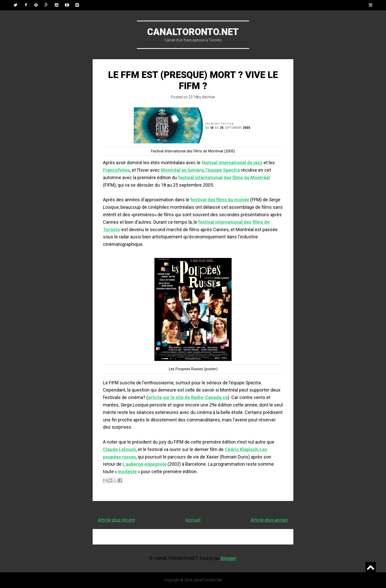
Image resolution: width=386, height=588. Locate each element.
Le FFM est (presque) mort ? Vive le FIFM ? (193, 80)
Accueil (193, 520)
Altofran (209, 97)
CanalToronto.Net (193, 32)
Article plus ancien (269, 520)
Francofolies (116, 170)
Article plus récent (116, 520)
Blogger (229, 558)
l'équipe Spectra (223, 170)
